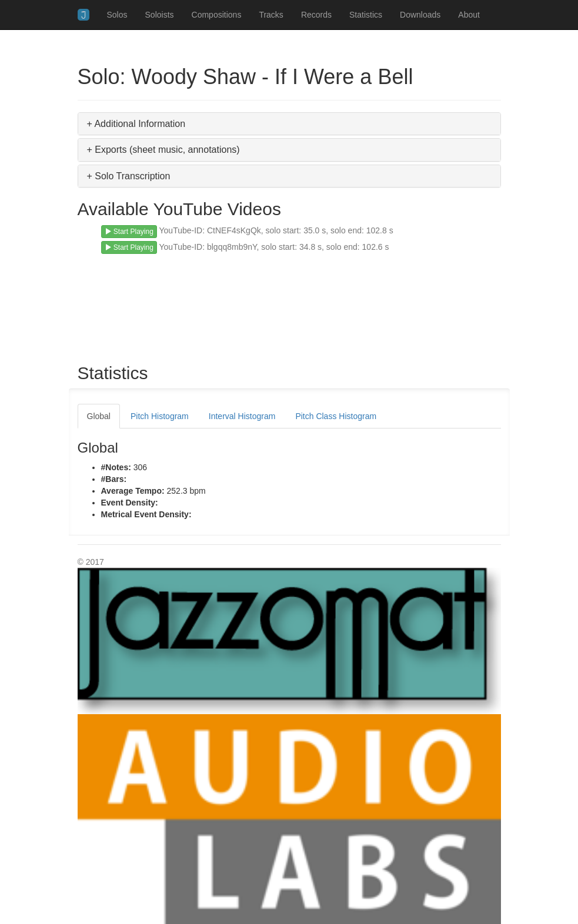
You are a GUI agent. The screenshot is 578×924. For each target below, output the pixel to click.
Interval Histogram (242, 416)
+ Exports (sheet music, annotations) (163, 150)
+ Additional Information (136, 124)
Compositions (217, 15)
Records (316, 15)
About (469, 15)
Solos (117, 15)
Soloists (160, 15)
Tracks (271, 15)
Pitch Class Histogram (336, 416)
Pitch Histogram (160, 416)
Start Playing (129, 232)
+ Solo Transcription (129, 176)
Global (99, 416)
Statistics (366, 15)
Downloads (420, 15)
